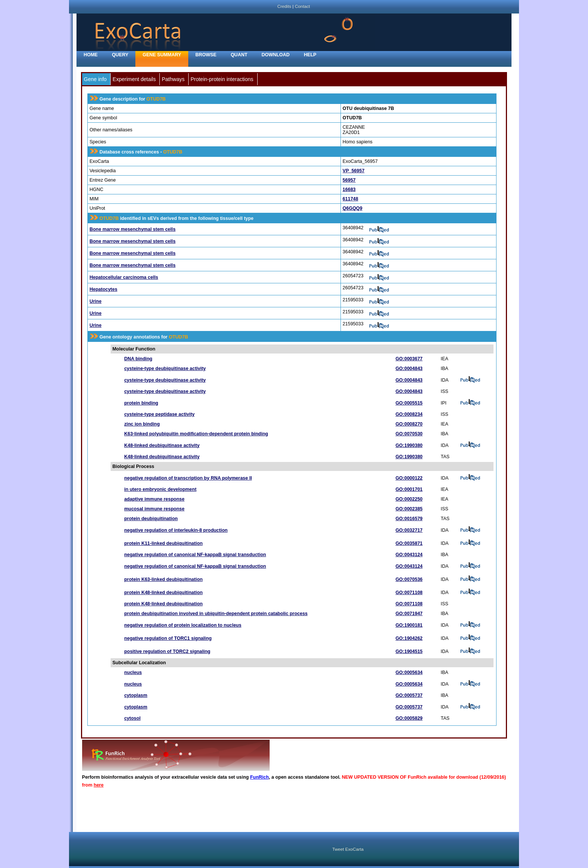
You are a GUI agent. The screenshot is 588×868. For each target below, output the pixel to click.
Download (276, 55)
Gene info (95, 79)
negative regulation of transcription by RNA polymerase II (188, 478)
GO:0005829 (409, 718)
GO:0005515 (409, 403)
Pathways (173, 79)
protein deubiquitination (151, 519)
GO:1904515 (409, 651)
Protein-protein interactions (222, 79)
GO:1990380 (409, 445)
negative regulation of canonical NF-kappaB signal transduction (195, 555)
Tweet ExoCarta (348, 849)
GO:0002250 (409, 499)
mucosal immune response (154, 509)
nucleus (133, 672)
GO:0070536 (409, 579)
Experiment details (134, 79)
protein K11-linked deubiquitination (163, 543)
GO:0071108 (409, 593)
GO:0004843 (409, 369)
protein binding (141, 403)
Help (310, 55)
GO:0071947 (409, 614)
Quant (239, 55)
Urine (96, 301)
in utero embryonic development (160, 489)
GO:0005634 (409, 672)
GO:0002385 (409, 509)
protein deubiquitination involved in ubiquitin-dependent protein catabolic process (216, 614)
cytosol (132, 718)
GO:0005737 (409, 695)
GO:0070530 (409, 434)
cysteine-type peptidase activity (159, 414)
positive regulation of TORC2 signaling (167, 651)
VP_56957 (354, 171)
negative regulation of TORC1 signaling (168, 638)
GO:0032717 (409, 530)
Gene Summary (162, 55)
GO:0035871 (409, 543)
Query (120, 55)
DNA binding (138, 359)
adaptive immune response (154, 499)
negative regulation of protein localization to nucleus (183, 625)
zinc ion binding (142, 424)
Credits (284, 6)
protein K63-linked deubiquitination (163, 579)
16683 (349, 190)
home (91, 55)
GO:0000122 (409, 478)
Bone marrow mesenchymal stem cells (133, 229)
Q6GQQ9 (353, 208)
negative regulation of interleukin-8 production (176, 530)
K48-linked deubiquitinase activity (162, 445)
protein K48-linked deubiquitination (163, 593)
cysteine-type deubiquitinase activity (165, 369)
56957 (349, 180)
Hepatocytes (103, 289)
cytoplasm (136, 695)
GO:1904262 (409, 638)
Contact (302, 6)
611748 (351, 199)
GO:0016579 (409, 519)
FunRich (259, 777)
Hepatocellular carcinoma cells (124, 277)
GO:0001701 (409, 489)
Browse (206, 55)
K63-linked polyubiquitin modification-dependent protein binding (196, 434)
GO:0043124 (409, 555)
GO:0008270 (409, 424)
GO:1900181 (409, 625)
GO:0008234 (409, 414)
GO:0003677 (409, 359)
